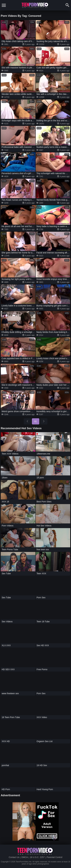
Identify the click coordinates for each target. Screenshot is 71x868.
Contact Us (14, 857)
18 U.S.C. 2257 (37, 857)
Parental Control (54, 857)
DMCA (25, 857)
